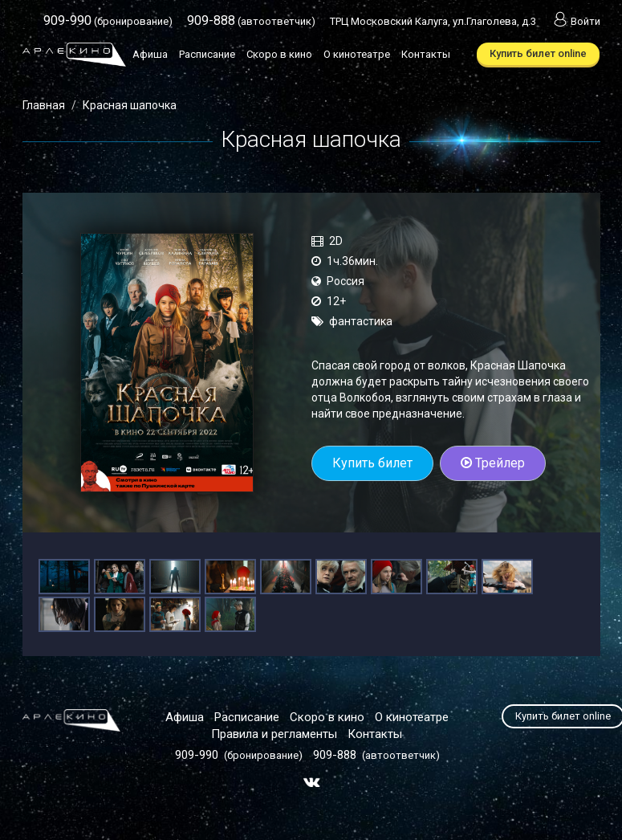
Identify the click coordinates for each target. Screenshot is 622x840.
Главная (44, 105)
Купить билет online (538, 53)
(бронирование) (108, 21)
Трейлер (493, 463)
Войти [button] (575, 21)
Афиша (150, 54)
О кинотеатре (357, 54)
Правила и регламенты (274, 734)
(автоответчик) (251, 21)
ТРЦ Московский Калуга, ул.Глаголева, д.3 (433, 21)
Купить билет (372, 463)
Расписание (207, 54)
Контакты (426, 54)
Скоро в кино (279, 54)
